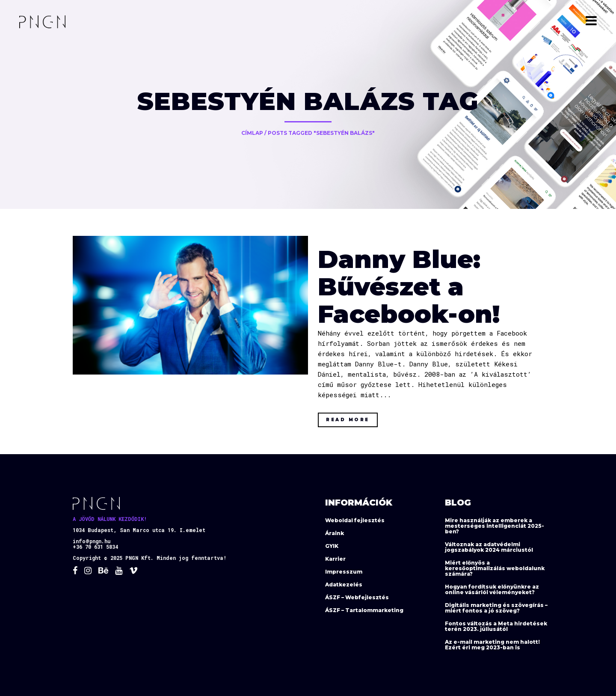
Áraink (335, 533)
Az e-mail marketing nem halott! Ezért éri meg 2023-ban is (492, 645)
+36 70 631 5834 (95, 547)
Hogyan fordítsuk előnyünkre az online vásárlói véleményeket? (492, 589)
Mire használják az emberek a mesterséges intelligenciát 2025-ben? (495, 526)
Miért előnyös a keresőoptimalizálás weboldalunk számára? (495, 568)
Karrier (335, 559)
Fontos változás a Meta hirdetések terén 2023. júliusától (496, 626)
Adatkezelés (344, 584)
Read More (348, 420)
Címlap (252, 133)
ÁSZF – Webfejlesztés (357, 597)
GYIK (332, 546)
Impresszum (344, 572)
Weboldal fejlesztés (355, 520)
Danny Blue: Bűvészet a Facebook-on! (409, 287)
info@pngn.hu (92, 541)
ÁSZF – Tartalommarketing (364, 610)
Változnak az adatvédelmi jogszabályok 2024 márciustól (489, 547)
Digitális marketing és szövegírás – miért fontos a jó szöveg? (496, 608)
